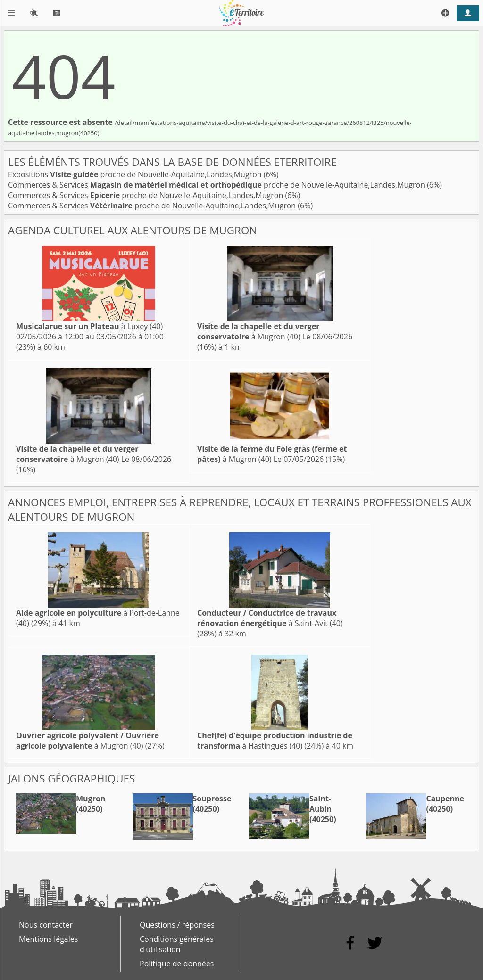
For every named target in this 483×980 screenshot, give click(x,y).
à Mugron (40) (258, 331)
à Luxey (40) (89, 326)
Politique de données (177, 964)
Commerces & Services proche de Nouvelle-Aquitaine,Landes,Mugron (217, 185)
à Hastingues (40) (275, 741)
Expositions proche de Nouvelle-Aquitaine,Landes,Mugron (136, 174)
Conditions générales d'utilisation (177, 944)
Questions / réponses (177, 925)
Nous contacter (46, 925)
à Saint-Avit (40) (270, 618)
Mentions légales (48, 939)
